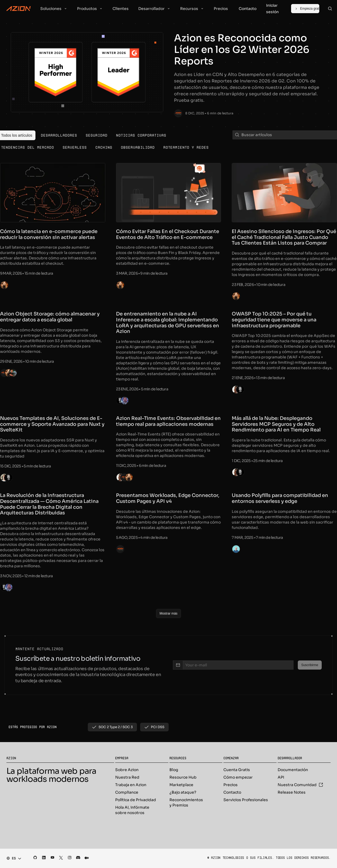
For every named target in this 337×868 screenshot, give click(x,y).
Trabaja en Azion (131, 785)
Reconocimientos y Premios (186, 802)
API (281, 777)
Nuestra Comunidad (300, 785)
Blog (174, 770)
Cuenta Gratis (237, 770)
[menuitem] (59, 135)
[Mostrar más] (168, 613)
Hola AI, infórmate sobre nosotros (132, 810)
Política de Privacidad (136, 800)
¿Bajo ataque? (183, 792)
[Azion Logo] (19, 9)
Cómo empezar (238, 777)
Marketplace (181, 785)
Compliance (127, 792)
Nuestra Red (127, 777)
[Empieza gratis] (305, 9)
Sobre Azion (127, 770)
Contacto (232, 792)
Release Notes (292, 792)
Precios (231, 785)
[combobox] (12, 858)
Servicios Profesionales (246, 800)
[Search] (330, 9)
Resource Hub (183, 777)
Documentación (293, 770)
